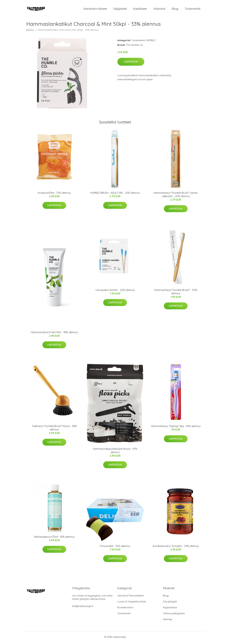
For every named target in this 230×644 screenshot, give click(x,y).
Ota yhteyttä (170, 603)
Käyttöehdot (170, 609)
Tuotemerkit (193, 10)
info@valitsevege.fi (83, 608)
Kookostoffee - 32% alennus (54, 194)
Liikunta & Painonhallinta (131, 597)
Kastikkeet (140, 10)
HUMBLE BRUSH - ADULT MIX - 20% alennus (115, 194)
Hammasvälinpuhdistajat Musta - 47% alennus (115, 452)
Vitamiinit (159, 10)
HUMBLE (151, 42)
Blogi (175, 10)
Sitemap (167, 621)
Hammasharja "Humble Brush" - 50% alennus (176, 293)
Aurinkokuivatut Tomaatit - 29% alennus (176, 548)
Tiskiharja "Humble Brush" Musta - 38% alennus (54, 430)
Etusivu (30, 31)
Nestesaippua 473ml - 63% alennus (54, 538)
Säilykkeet (120, 10)
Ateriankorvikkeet (95, 10)
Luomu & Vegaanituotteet (132, 603)
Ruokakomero (125, 609)
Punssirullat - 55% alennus (115, 548)
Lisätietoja (131, 63)
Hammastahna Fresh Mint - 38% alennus (54, 334)
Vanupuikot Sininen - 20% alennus (115, 292)
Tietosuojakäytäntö (174, 615)
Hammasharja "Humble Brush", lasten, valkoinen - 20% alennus (176, 196)
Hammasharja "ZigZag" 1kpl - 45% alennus (176, 428)
